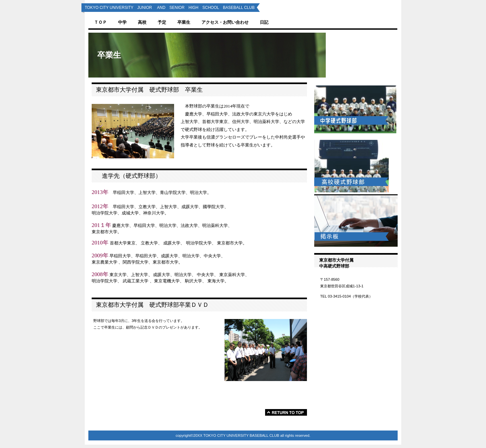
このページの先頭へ (286, 412)
